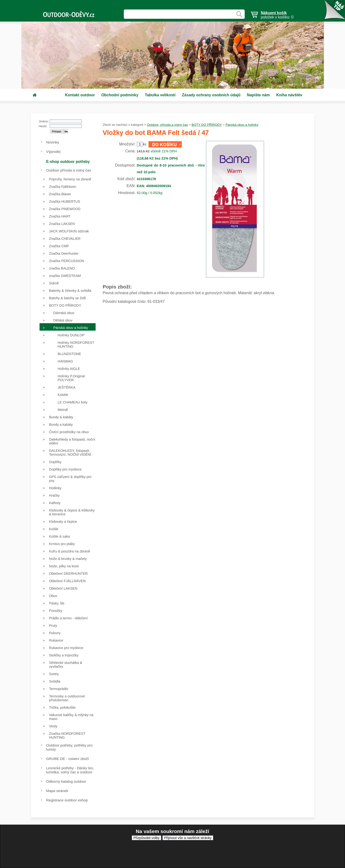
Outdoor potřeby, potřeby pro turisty (69, 747)
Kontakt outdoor (80, 95)
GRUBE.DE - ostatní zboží (68, 759)
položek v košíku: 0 (277, 15)
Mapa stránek (57, 791)
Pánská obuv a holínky (242, 125)
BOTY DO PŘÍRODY (207, 125)
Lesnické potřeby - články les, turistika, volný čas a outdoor (70, 770)
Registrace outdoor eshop (67, 800)
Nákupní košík (274, 13)
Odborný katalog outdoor (66, 781)
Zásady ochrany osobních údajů (211, 95)
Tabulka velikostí (160, 95)
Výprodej (53, 152)
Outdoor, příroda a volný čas (167, 125)
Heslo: (43, 126)
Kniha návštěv (289, 95)
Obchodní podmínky (120, 95)
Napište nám (258, 95)
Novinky (53, 142)
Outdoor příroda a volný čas (69, 170)
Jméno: (44, 121)
